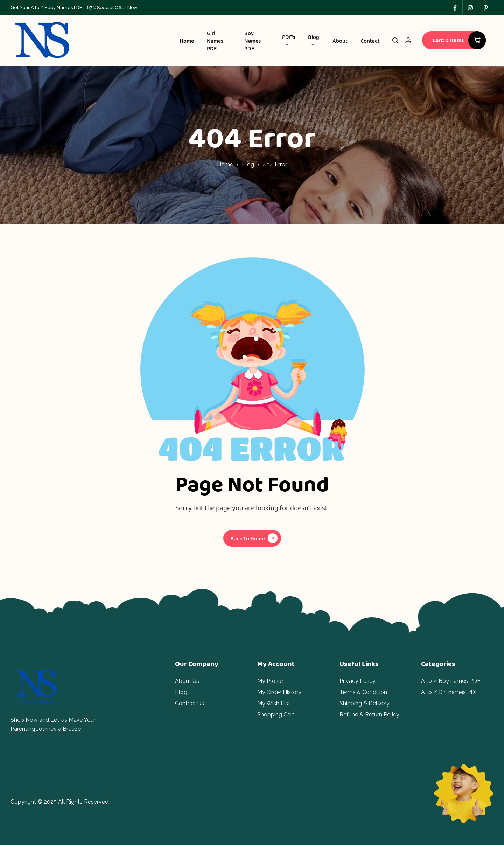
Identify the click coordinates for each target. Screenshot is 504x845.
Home (225, 164)
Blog (248, 164)
